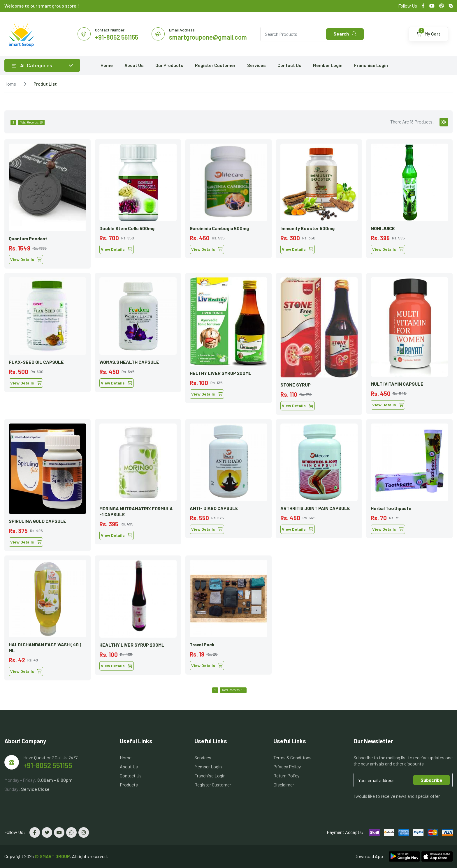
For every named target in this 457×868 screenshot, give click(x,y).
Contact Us (289, 65)
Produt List (45, 84)
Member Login (328, 65)
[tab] (444, 122)
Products (129, 785)
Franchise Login (371, 65)
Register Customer (215, 65)
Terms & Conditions (292, 757)
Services (256, 65)
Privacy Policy (287, 766)
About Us (134, 65)
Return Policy (286, 776)
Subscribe (431, 780)
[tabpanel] (228, 408)
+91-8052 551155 (48, 765)
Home (107, 65)
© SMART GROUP (52, 856)
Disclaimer (284, 785)
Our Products (169, 65)
